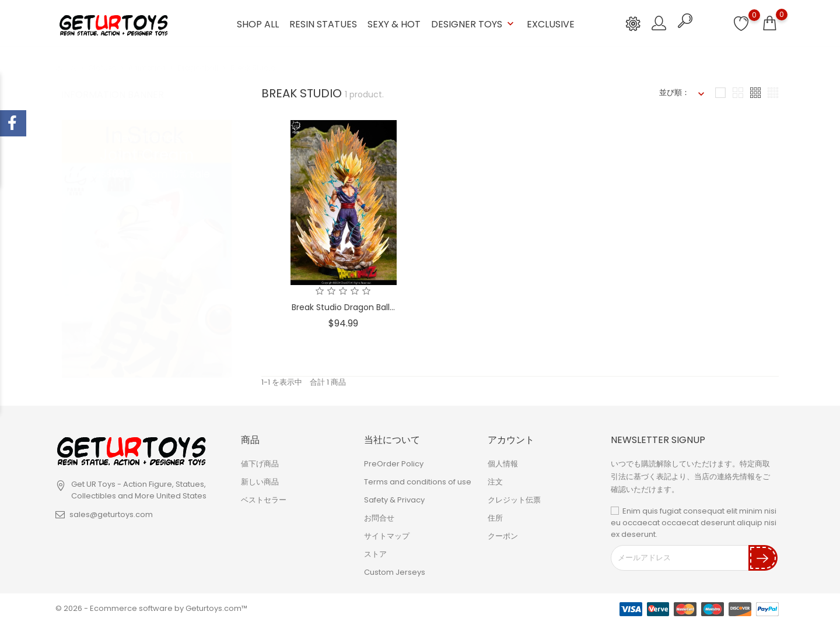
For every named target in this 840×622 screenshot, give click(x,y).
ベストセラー (264, 499)
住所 (495, 517)
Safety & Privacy (394, 499)
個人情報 (503, 463)
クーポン (503, 535)
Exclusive (551, 24)
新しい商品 (260, 481)
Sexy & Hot (394, 24)
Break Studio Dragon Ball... (343, 306)
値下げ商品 (260, 463)
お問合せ (379, 517)
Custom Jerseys (395, 571)
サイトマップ (387, 535)
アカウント (511, 439)
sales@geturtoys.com (111, 513)
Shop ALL (258, 24)
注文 (495, 481)
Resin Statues (323, 24)
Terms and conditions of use (418, 481)
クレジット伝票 (514, 499)
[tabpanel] (147, 238)
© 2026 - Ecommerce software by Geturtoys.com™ (151, 607)
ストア (375, 553)
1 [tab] (225, 236)
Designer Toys (474, 24)
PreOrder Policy (394, 463)
